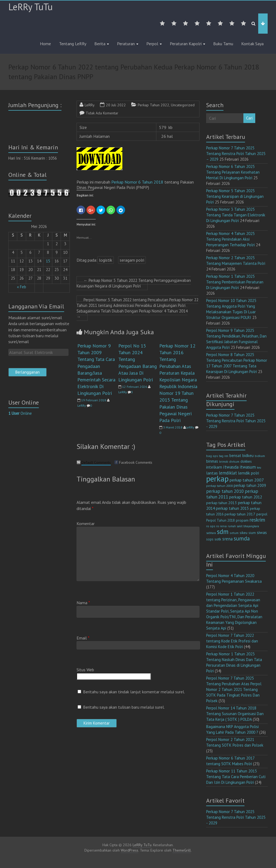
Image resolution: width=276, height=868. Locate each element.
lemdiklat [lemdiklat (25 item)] (228, 473)
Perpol (152, 44)
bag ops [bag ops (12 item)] (212, 456)
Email (83, 638)
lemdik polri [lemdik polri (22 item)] (249, 473)
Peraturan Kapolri (186, 44)
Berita (100, 44)
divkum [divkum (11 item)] (234, 461)
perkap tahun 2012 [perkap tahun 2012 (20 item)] (246, 497)
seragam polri (132, 260)
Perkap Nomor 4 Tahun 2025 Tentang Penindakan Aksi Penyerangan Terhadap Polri (230, 239)
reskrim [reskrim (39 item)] (257, 520)
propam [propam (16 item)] (242, 520)
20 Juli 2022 (116, 105)
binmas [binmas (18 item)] (212, 461)
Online (20, 413)
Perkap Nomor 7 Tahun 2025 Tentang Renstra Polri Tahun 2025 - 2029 (236, 421)
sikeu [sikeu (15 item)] (244, 533)
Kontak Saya (252, 44)
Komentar (86, 523)
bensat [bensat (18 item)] (235, 456)
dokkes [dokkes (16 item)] (246, 461)
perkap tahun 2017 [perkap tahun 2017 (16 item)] (240, 514)
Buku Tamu (223, 44)
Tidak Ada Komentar (102, 113)
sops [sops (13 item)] (210, 539)
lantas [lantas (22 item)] (212, 473)
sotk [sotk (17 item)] (218, 539)
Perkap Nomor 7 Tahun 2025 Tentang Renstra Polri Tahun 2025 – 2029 (236, 154)
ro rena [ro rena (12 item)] (221, 526)
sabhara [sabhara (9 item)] (211, 533)
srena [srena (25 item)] (227, 539)
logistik (106, 260)
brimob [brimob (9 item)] (224, 462)
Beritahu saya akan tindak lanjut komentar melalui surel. (134, 692)
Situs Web (85, 670)
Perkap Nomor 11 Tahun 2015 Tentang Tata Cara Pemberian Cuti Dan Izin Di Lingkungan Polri (236, 777)
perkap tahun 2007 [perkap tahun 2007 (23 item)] (247, 480)
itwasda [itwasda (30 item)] (231, 467)
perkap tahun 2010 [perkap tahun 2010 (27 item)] (225, 491)
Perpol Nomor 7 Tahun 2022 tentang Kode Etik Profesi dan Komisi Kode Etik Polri (232, 641)
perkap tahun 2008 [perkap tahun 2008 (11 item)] (219, 486)
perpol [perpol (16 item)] (262, 514)
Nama (83, 603)
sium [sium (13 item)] (252, 533)
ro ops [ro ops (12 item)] (211, 526)
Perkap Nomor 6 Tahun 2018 (138, 182)
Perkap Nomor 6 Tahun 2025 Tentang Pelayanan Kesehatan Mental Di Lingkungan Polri (233, 172)
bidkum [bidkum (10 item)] (260, 456)
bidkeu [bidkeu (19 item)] (248, 456)
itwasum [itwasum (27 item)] (248, 467)
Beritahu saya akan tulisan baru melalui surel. (124, 707)
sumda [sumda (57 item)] (242, 538)
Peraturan (126, 44)
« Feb (22, 287)
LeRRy (90, 105)
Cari (249, 118)
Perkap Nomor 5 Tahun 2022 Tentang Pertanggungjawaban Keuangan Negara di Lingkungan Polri (134, 283)
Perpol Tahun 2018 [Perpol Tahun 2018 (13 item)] (220, 520)
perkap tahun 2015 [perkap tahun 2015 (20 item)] (232, 508)
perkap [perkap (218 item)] (217, 479)
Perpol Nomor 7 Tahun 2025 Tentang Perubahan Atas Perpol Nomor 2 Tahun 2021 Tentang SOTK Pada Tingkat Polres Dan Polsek (234, 689)
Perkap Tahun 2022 (153, 105)
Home (45, 44)
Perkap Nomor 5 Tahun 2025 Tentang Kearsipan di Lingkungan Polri (235, 196)
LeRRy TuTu (30, 7)
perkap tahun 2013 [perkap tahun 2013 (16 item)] (222, 503)
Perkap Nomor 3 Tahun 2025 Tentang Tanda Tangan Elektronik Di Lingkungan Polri (236, 215)
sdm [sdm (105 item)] (223, 532)
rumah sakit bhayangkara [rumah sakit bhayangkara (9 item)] (243, 526)
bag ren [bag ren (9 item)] (224, 456)
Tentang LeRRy (73, 44)
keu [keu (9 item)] (259, 468)
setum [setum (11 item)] (234, 533)
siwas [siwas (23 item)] (262, 532)
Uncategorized (183, 105)
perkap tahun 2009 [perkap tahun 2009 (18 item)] (250, 485)
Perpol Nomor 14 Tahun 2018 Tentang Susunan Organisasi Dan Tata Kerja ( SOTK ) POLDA (235, 714)
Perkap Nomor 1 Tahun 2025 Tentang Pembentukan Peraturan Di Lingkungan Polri (235, 282)
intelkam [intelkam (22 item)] (214, 467)
